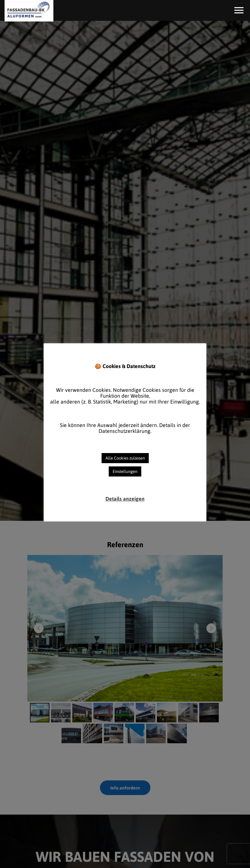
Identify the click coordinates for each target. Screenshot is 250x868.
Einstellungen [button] (125, 471)
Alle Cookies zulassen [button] (125, 458)
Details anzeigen (125, 499)
